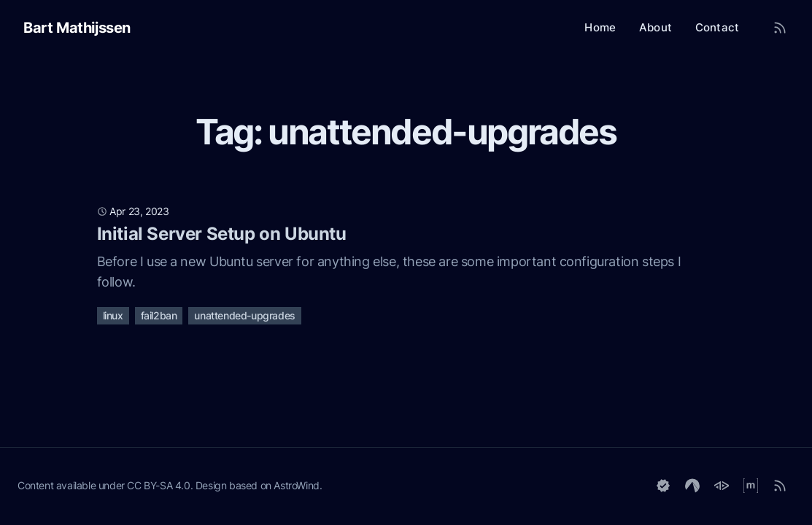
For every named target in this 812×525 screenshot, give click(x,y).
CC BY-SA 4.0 (158, 485)
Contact (717, 27)
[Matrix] (751, 486)
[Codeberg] (692, 486)
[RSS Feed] (780, 28)
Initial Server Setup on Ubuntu (222, 234)
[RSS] (780, 486)
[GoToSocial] (722, 486)
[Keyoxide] (663, 486)
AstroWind (296, 485)
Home (600, 27)
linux (113, 315)
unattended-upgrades (244, 315)
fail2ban (159, 315)
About (656, 27)
